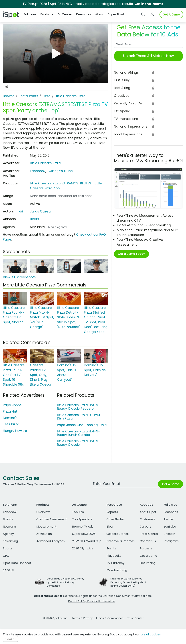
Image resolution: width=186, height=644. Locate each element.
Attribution (44, 534)
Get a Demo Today (131, 254)
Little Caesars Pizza (45, 163)
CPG (6, 556)
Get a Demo (148, 556)
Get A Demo (171, 14)
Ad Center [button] (65, 14)
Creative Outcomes (121, 541)
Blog (110, 527)
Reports (112, 512)
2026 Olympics (83, 548)
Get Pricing (148, 563)
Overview (10, 512)
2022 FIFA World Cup (87, 541)
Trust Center (135, 618)
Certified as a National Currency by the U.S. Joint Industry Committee (65, 582)
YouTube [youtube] (170, 527)
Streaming (10, 541)
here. (149, 596)
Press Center (149, 534)
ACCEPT (10, 639)
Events (111, 548)
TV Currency (115, 563)
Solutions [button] (30, 14)
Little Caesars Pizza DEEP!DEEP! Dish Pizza (81, 417)
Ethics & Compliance (110, 618)
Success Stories (118, 534)
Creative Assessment (52, 519)
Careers (145, 527)
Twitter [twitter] (169, 519)
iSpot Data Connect (17, 563)
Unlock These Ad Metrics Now (148, 56)
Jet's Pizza (11, 424)
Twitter (52, 171)
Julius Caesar (41, 211)
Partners (146, 548)
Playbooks (114, 556)
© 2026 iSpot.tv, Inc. (55, 618)
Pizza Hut (10, 411)
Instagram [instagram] (171, 541)
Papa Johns (12, 405)
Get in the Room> (149, 4)
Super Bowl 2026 (84, 534)
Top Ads (78, 512)
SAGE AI (8, 570)
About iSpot (148, 512)
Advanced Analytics (50, 541)
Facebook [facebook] (171, 512)
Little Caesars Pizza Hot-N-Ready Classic (78, 443)
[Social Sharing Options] (7, 87)
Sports (8, 548)
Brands (8, 519)
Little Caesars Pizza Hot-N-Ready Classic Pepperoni (78, 407)
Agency (8, 534)
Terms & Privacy (82, 618)
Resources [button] (84, 14)
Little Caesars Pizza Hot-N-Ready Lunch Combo (78, 433)
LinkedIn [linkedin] (169, 534)
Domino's (10, 418)
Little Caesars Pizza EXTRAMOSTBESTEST (61, 183)
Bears (35, 219)
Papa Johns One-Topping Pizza (82, 425)
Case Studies (116, 519)
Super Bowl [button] (116, 14)
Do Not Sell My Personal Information (92, 601)
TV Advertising (117, 570)
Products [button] (47, 14)
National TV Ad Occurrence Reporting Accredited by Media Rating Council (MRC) (129, 582)
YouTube (66, 171)
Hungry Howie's (15, 431)
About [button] (100, 14)
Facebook (38, 171)
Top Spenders (82, 519)
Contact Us (148, 541)
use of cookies (151, 634)
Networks (10, 527)
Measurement (46, 527)
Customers (148, 519)
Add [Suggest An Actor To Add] (20, 212)
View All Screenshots (19, 277)
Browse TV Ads (83, 527)
